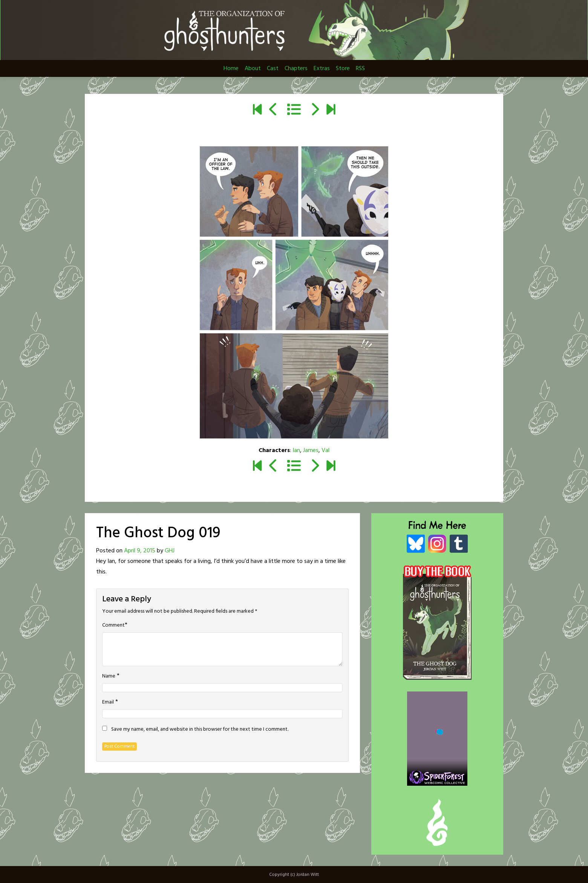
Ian (296, 451)
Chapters (296, 69)
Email (108, 702)
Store (343, 69)
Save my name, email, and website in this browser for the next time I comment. (200, 730)
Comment (113, 625)
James (311, 451)
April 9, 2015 (140, 551)
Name (109, 676)
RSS (360, 69)
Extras (322, 69)
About (253, 69)
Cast (273, 69)
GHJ (170, 551)
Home (231, 69)
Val (325, 451)
